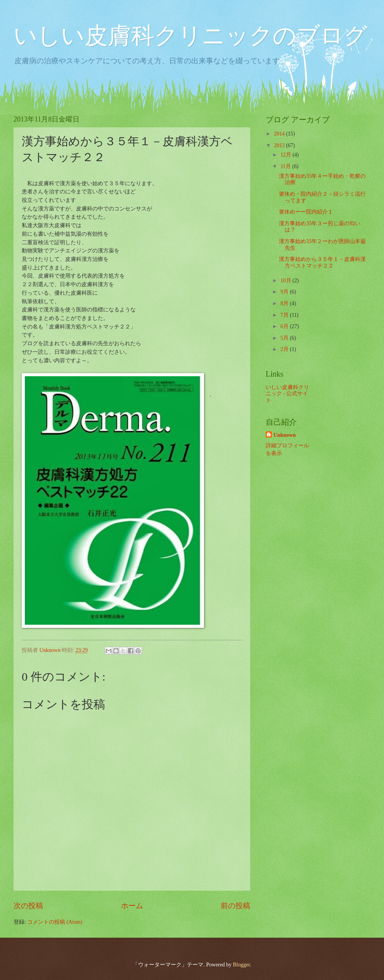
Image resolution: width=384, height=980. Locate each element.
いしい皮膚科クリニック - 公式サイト (287, 394)
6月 (285, 326)
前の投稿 (235, 906)
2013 (280, 145)
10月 (286, 281)
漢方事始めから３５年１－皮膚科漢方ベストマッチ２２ (322, 262)
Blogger (241, 965)
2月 (285, 349)
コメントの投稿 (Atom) (55, 922)
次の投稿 (28, 906)
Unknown (285, 435)
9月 (285, 292)
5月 (285, 338)
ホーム (132, 906)
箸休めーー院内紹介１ (306, 212)
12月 (286, 155)
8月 (285, 303)
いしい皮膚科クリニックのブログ (190, 36)
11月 (286, 166)
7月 (285, 315)
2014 (280, 134)
